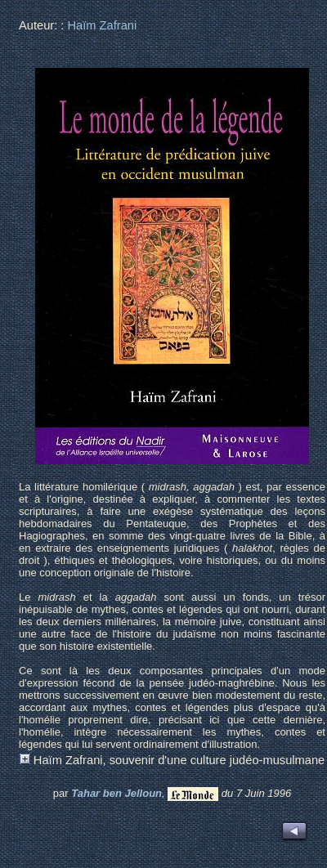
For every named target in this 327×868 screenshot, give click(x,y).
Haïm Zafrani (102, 25)
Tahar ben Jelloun (116, 793)
